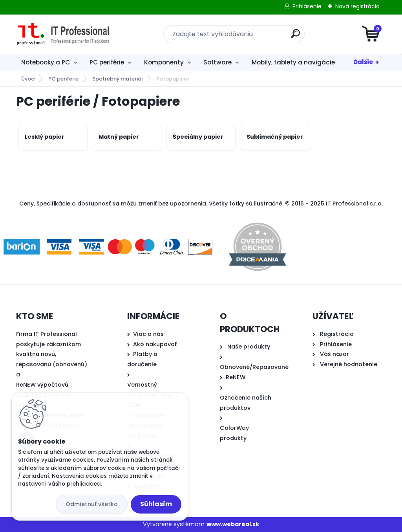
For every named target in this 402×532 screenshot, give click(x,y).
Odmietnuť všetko (92, 504)
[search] (295, 37)
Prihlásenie (307, 6)
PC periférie (107, 62)
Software (217, 62)
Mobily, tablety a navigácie (293, 62)
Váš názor (334, 354)
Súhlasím (156, 504)
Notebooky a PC (46, 62)
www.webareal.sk (233, 524)
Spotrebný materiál (118, 79)
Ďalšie (363, 62)
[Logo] (64, 34)
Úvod (28, 79)
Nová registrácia (357, 6)
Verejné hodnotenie (349, 364)
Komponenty (164, 62)
